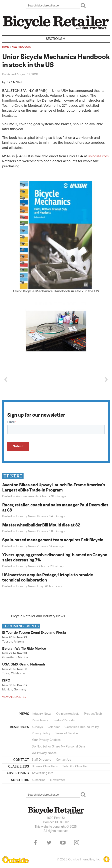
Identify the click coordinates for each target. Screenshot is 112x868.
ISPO (6, 680)
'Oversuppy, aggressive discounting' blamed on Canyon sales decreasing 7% (55, 557)
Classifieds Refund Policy (82, 727)
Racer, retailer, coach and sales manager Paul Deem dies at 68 (55, 507)
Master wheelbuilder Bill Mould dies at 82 (41, 525)
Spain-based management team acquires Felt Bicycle (53, 540)
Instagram (77, 843)
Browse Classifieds (45, 766)
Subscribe (39, 780)
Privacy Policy (41, 733)
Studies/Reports (64, 720)
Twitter (49, 843)
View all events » (14, 697)
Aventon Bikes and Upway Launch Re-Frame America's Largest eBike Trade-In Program (54, 487)
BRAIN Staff (14, 82)
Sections (56, 39)
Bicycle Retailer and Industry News (38, 616)
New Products (21, 47)
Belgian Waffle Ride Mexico (24, 649)
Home (6, 47)
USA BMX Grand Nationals (24, 664)
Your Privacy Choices (46, 740)
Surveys (37, 727)
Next (106, 380)
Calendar (54, 727)
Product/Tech (93, 714)
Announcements (27, 496)
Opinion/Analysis (68, 714)
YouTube (63, 843)
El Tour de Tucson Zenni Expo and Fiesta (34, 633)
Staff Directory (42, 760)
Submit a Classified (75, 766)
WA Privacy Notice (44, 753)
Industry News (26, 516)
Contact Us (64, 760)
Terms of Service (67, 733)
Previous (6, 380)
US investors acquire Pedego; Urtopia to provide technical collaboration (48, 577)
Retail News (40, 720)
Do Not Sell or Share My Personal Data (58, 746)
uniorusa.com (98, 156)
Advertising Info (43, 773)
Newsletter (58, 780)
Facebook (35, 843)
